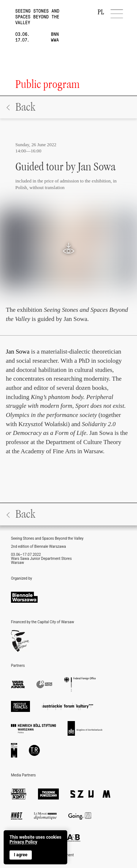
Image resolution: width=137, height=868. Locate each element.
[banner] (35, 847)
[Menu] (117, 14)
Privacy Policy (23, 842)
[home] (30, 21)
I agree (21, 855)
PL (101, 12)
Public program (47, 84)
